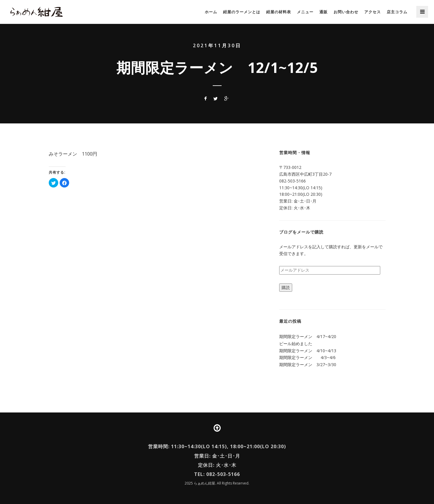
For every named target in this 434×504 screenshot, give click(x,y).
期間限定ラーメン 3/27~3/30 (308, 364)
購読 (286, 287)
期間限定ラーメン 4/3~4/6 (307, 357)
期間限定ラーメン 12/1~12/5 (217, 67)
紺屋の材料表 (279, 12)
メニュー (305, 12)
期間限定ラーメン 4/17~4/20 (308, 336)
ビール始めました (296, 344)
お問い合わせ (346, 12)
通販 (324, 12)
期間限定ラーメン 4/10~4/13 (308, 351)
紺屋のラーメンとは (242, 12)
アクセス (373, 12)
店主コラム (397, 12)
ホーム (211, 12)
